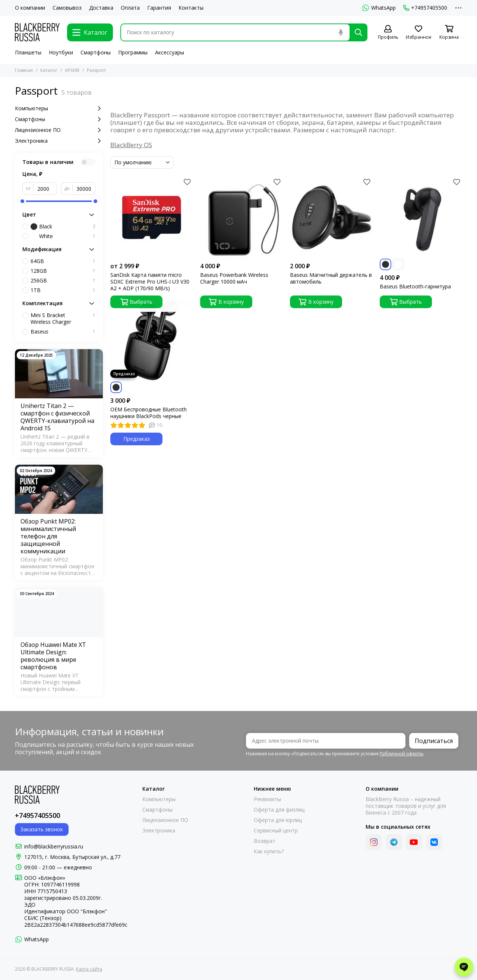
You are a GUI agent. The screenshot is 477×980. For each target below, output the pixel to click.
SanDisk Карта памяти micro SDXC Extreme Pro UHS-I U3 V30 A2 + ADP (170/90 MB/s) (150, 282)
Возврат (265, 841)
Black (63, 227)
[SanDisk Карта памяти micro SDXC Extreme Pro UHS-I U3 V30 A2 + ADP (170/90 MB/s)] (151, 217)
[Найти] (358, 32)
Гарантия (159, 8)
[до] (84, 189)
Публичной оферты (402, 754)
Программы (133, 52)
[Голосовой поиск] (341, 32)
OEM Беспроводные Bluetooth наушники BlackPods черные (149, 413)
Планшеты (28, 52)
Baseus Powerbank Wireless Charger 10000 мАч (234, 278)
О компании (30, 8)
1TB (63, 290)
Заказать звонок (42, 829)
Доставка (101, 8)
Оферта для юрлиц (278, 820)
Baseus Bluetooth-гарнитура (415, 287)
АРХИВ (72, 70)
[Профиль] (388, 33)
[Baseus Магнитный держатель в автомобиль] (331, 217)
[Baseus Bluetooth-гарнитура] (421, 217)
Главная (24, 70)
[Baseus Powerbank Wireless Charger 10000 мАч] (241, 217)
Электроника (59, 141)
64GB (63, 261)
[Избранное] (418, 33)
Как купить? (269, 851)
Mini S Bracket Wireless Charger (63, 319)
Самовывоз (67, 8)
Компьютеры (59, 108)
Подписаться (434, 741)
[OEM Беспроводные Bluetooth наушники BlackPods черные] (151, 340)
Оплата (130, 8)
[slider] (22, 201)
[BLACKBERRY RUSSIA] (37, 32)
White (63, 236)
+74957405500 (425, 8)
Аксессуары (170, 52)
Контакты (191, 8)
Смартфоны (96, 52)
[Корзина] (449, 33)
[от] (45, 189)
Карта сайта (89, 969)
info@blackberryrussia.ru (54, 846)
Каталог (49, 70)
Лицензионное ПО (59, 130)
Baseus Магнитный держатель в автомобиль (331, 278)
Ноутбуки (61, 52)
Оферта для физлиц (279, 810)
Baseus (63, 332)
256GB (63, 281)
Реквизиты (267, 799)
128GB (63, 271)
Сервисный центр (276, 831)
